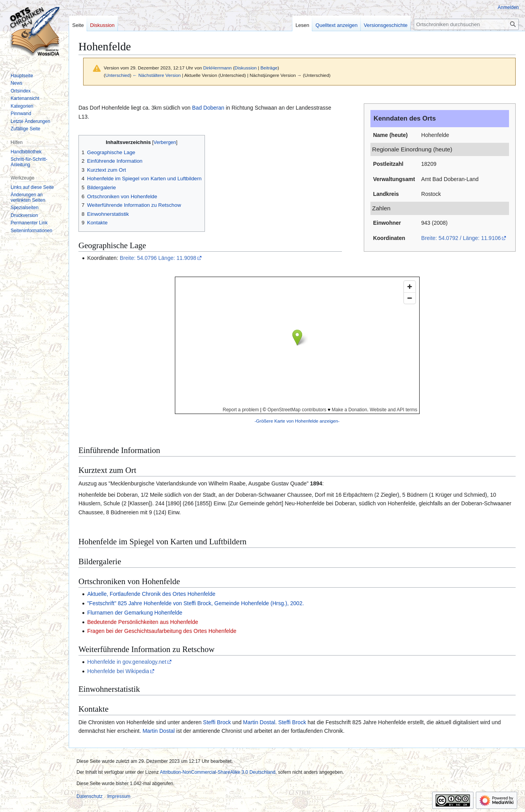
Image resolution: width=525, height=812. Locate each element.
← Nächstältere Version (157, 75)
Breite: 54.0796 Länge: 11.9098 (158, 258)
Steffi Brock (217, 722)
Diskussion (246, 68)
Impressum (119, 796)
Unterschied (118, 75)
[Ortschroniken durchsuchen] (466, 24)
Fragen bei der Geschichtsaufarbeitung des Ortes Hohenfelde (162, 631)
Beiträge (269, 68)
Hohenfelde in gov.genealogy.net (127, 662)
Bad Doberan (208, 108)
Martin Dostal (259, 722)
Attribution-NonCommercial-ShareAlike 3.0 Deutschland (217, 772)
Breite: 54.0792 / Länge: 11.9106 (461, 238)
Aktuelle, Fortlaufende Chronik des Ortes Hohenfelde (151, 594)
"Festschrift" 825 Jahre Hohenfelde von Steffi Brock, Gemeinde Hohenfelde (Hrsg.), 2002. (195, 603)
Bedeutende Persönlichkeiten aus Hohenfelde (142, 622)
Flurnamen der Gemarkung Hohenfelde (135, 613)
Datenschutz (90, 796)
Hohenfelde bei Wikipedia (118, 671)
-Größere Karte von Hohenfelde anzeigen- (297, 421)
